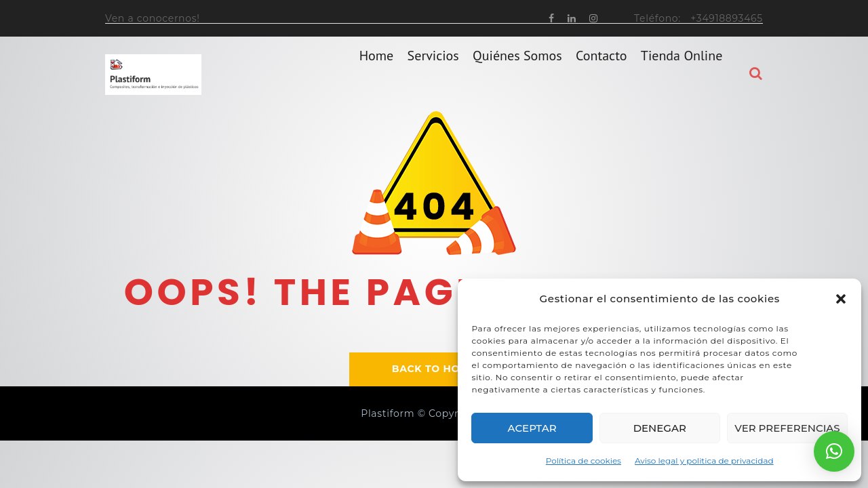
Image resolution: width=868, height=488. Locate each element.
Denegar (660, 428)
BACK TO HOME (434, 369)
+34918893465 (727, 18)
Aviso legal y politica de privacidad (704, 461)
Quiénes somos (517, 74)
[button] (841, 299)
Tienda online (682, 74)
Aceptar (532, 428)
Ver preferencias (787, 428)
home (377, 74)
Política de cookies (584, 461)
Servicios (433, 74)
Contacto (601, 74)
